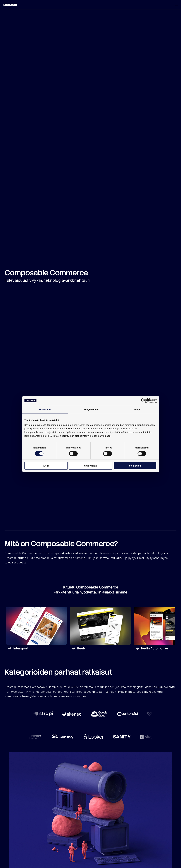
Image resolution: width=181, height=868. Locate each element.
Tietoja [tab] (136, 409)
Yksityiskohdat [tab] (90, 409)
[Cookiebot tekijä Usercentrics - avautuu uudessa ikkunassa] (143, 401)
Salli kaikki (135, 466)
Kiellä (46, 466)
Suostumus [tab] (45, 409)
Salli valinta (90, 466)
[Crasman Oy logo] (10, 5)
